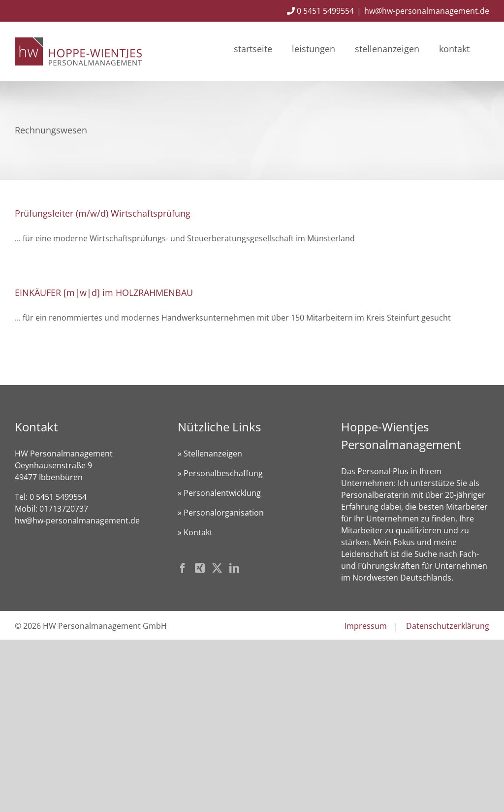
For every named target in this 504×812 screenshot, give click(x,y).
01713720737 (64, 509)
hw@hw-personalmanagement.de (427, 11)
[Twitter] (217, 568)
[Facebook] (183, 568)
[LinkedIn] (234, 568)
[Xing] (200, 568)
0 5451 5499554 (320, 11)
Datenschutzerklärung (448, 626)
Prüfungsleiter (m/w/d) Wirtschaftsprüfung (103, 213)
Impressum (366, 626)
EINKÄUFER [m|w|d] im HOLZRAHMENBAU (104, 292)
